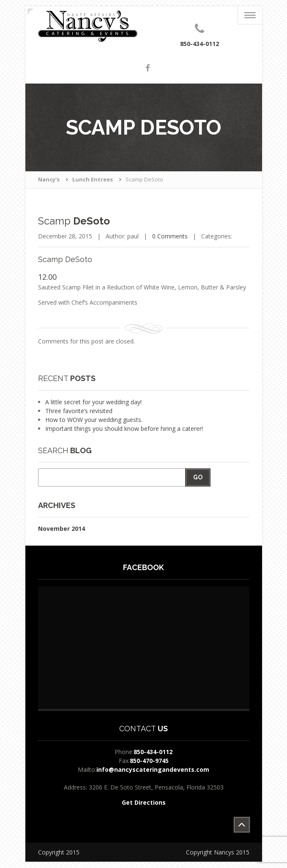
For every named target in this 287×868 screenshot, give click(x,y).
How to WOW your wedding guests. (94, 420)
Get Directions (144, 802)
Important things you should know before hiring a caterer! (124, 429)
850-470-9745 (149, 761)
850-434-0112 (153, 752)
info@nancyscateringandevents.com (153, 769)
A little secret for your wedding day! (93, 402)
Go (198, 477)
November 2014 (61, 529)
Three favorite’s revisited (79, 411)
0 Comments (170, 236)
